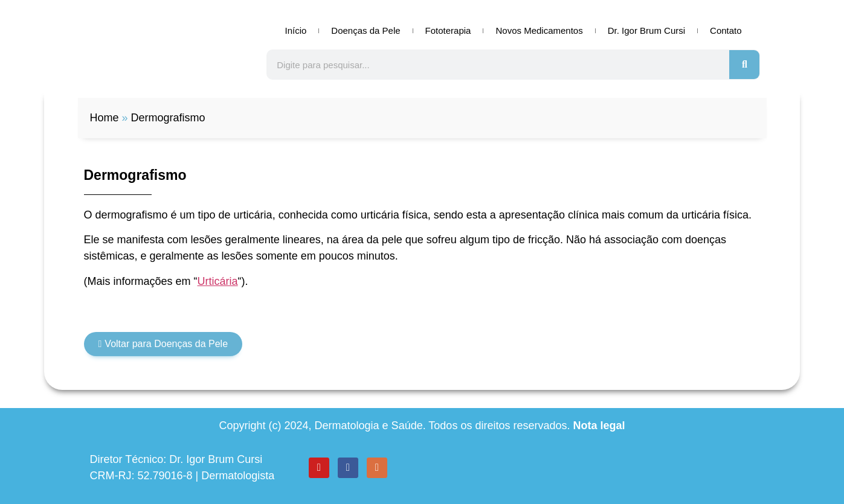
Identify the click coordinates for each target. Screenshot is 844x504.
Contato (726, 30)
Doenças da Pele (366, 30)
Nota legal (599, 426)
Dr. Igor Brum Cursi (646, 30)
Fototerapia (448, 30)
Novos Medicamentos (539, 30)
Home (105, 118)
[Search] (744, 65)
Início (295, 30)
